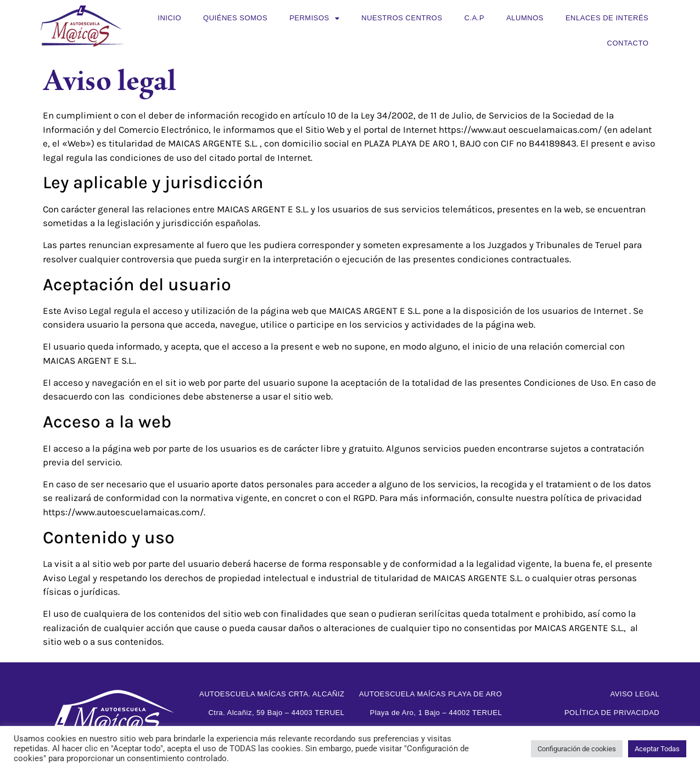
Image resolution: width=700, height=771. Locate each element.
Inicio (169, 18)
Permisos (314, 18)
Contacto (628, 43)
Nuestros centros (402, 18)
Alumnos (525, 18)
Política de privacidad (612, 713)
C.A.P (474, 18)
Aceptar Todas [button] (657, 749)
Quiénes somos (235, 18)
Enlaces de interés (607, 18)
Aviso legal (635, 694)
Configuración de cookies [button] (577, 749)
